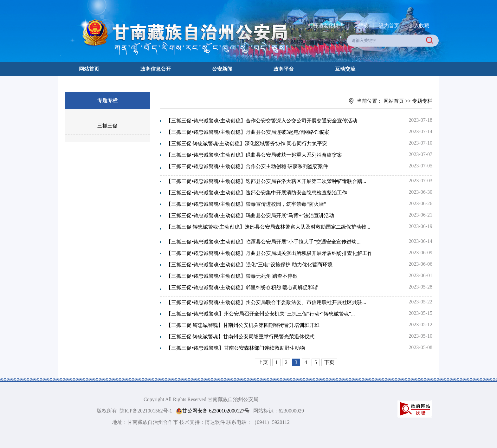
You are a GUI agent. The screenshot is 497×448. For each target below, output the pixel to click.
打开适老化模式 (326, 26)
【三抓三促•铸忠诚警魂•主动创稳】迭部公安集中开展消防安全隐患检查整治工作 (257, 193)
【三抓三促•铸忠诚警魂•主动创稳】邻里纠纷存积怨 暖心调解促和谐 (242, 287)
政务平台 (284, 69)
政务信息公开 (156, 69)
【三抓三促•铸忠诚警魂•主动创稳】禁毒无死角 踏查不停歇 (232, 276)
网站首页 (89, 69)
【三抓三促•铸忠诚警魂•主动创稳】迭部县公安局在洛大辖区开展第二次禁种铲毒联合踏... (266, 181)
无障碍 (361, 26)
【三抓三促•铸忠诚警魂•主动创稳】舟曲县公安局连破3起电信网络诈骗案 (248, 132)
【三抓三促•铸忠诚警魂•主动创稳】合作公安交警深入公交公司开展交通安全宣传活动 (262, 121)
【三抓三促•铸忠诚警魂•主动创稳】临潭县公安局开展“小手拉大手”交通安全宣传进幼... (263, 242)
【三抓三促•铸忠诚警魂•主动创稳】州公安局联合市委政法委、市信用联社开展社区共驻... (266, 302)
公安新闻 (222, 69)
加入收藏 (419, 26)
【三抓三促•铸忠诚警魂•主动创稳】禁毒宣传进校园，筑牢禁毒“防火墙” (246, 204)
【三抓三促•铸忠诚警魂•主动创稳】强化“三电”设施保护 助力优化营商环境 (249, 265)
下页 (329, 362)
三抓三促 (107, 126)
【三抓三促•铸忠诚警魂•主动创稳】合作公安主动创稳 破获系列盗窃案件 (247, 166)
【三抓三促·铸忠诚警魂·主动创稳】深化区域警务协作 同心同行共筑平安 (247, 143)
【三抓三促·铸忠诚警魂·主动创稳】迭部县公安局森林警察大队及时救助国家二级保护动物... (268, 227)
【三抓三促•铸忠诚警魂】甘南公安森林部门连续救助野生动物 (236, 348)
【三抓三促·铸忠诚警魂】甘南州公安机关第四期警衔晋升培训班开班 (243, 325)
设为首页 (389, 26)
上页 (263, 362)
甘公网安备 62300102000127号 (213, 411)
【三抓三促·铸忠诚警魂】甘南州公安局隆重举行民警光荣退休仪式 (240, 337)
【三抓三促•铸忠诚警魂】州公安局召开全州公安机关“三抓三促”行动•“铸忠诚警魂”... (261, 314)
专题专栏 (422, 101)
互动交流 (345, 69)
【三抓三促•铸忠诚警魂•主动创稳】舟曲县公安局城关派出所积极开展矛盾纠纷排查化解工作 (269, 253)
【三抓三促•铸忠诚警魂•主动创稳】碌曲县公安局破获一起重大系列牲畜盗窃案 (254, 155)
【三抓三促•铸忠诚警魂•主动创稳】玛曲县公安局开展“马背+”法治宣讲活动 (250, 215)
